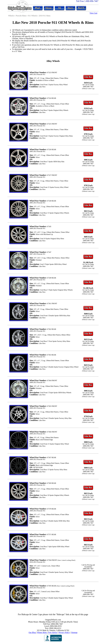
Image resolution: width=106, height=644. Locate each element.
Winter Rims (42, 632)
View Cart (93, 13)
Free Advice (53, 632)
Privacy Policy (64, 632)
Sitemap (74, 632)
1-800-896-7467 (91, 1)
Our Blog (32, 632)
